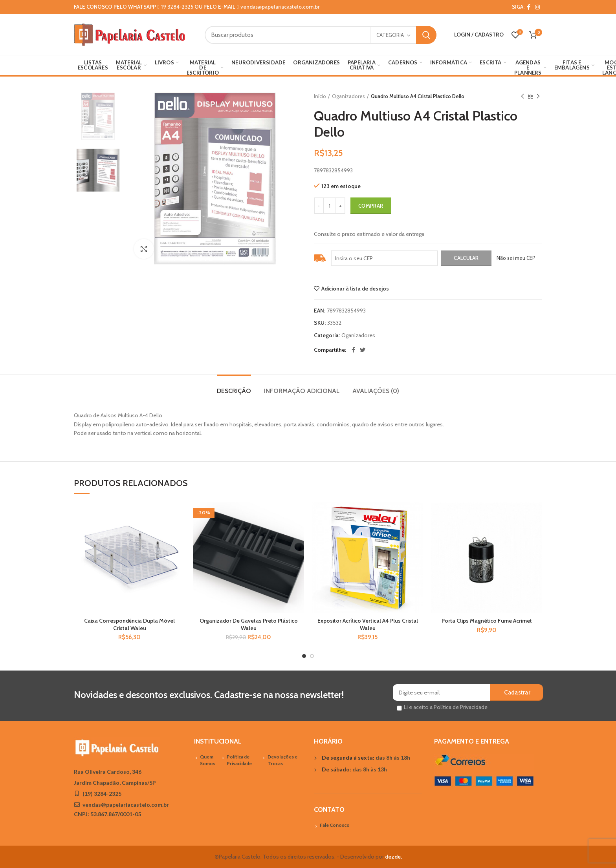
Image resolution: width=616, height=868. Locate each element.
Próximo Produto (538, 96)
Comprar (371, 206)
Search (426, 35)
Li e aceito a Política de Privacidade (446, 707)
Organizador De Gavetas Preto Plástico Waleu (249, 624)
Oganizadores (348, 96)
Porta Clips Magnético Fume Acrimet (487, 621)
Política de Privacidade (239, 760)
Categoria (390, 35)
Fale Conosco (335, 825)
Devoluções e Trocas (282, 760)
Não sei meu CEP (516, 258)
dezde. (393, 857)
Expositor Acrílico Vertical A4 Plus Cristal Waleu (368, 624)
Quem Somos (208, 760)
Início (320, 96)
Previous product (522, 96)
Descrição (234, 391)
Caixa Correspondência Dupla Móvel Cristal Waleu (129, 624)
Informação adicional (302, 391)
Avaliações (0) (376, 391)
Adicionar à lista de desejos (355, 289)
